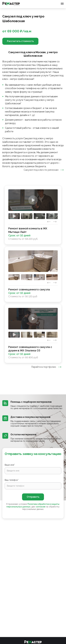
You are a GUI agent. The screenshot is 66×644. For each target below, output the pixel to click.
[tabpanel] (33, 274)
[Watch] (33, 200)
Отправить (33, 497)
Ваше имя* (10, 465)
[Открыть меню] (62, 4)
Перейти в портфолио (46, 367)
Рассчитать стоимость (20, 41)
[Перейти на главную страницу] (11, 4)
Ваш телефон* (12, 480)
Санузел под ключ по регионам (44, 170)
